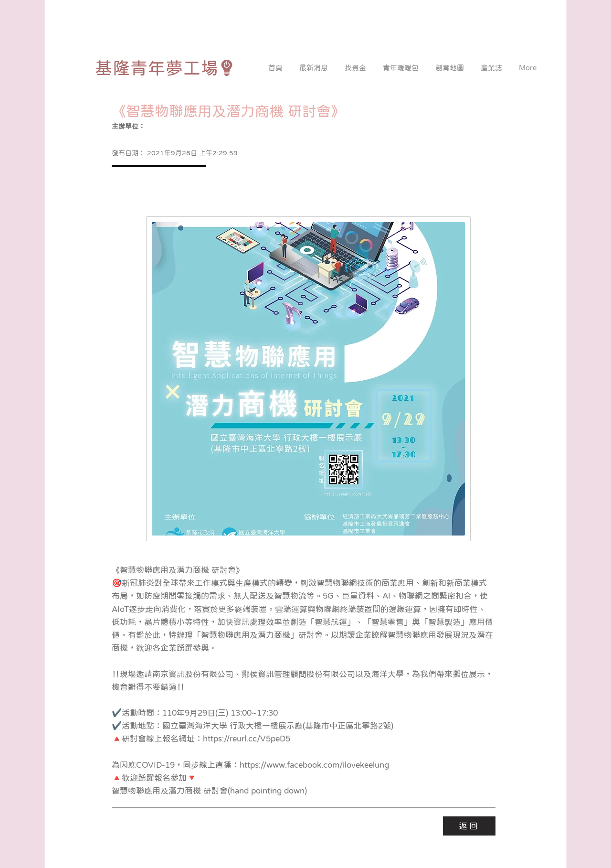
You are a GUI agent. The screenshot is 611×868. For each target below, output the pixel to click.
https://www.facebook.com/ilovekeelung (314, 765)
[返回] (469, 826)
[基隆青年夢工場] (165, 68)
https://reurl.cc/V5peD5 (247, 739)
